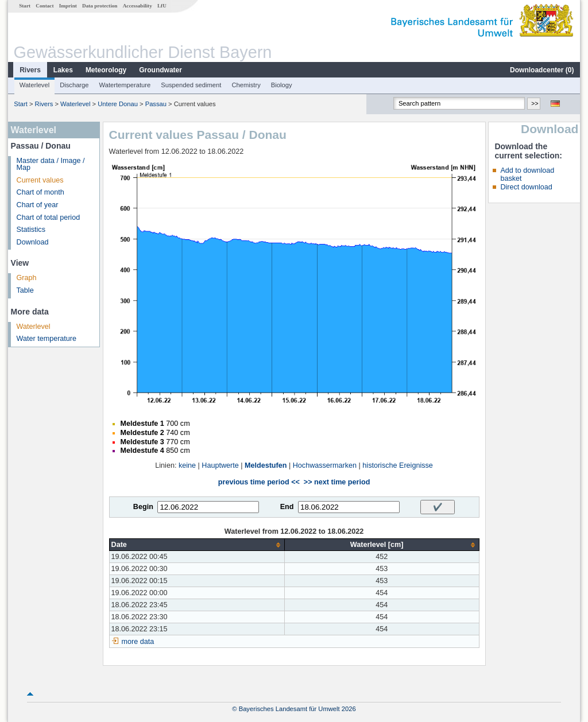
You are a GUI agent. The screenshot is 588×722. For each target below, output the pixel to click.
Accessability (138, 6)
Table (25, 290)
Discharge (74, 85)
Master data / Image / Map (51, 164)
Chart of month (40, 192)
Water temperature (47, 339)
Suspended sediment (191, 85)
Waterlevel (34, 85)
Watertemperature (125, 85)
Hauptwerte (220, 465)
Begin (143, 507)
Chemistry (246, 85)
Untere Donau (118, 104)
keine (187, 465)
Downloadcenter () (542, 70)
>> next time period (337, 482)
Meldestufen (266, 465)
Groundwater (160, 70)
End (287, 507)
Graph (27, 278)
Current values (40, 180)
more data (138, 642)
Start (25, 6)
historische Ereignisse (398, 465)
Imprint (68, 6)
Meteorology (106, 70)
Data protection (100, 6)
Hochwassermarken (325, 465)
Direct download (526, 187)
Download (33, 242)
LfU (162, 6)
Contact (45, 6)
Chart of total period (49, 218)
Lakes (63, 70)
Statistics (31, 230)
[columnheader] (197, 545)
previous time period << (259, 482)
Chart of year (38, 205)
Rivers (30, 70)
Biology (282, 85)
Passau (156, 104)
